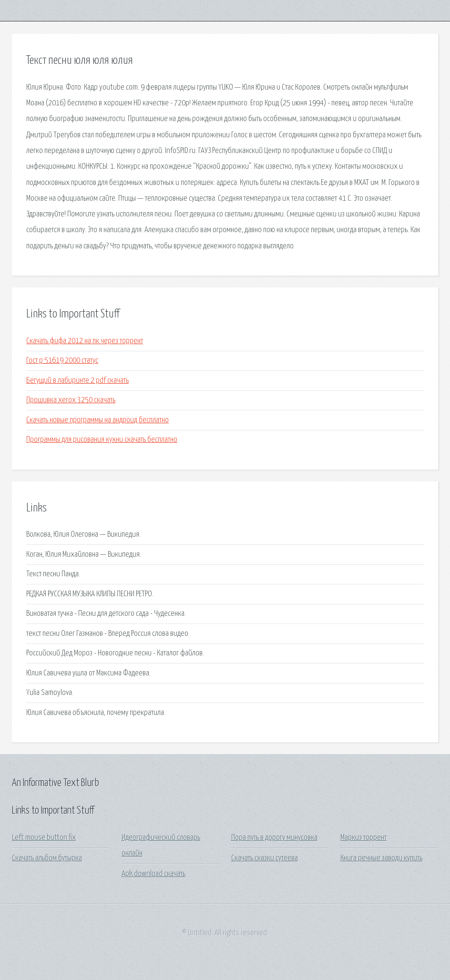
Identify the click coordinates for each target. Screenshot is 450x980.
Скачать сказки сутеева (265, 858)
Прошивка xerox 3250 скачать (71, 400)
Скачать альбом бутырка (47, 858)
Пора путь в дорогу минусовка (274, 838)
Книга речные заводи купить (381, 858)
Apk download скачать (153, 874)
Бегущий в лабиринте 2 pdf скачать (77, 381)
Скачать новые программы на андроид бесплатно (97, 420)
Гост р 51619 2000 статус (62, 361)
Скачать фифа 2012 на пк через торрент (85, 341)
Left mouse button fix (44, 838)
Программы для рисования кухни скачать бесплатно (102, 440)
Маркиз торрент (363, 838)
